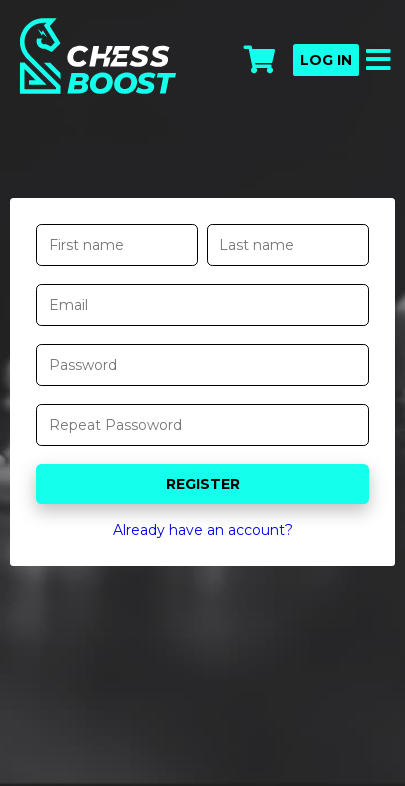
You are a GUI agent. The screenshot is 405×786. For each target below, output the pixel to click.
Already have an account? (203, 530)
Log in (326, 60)
